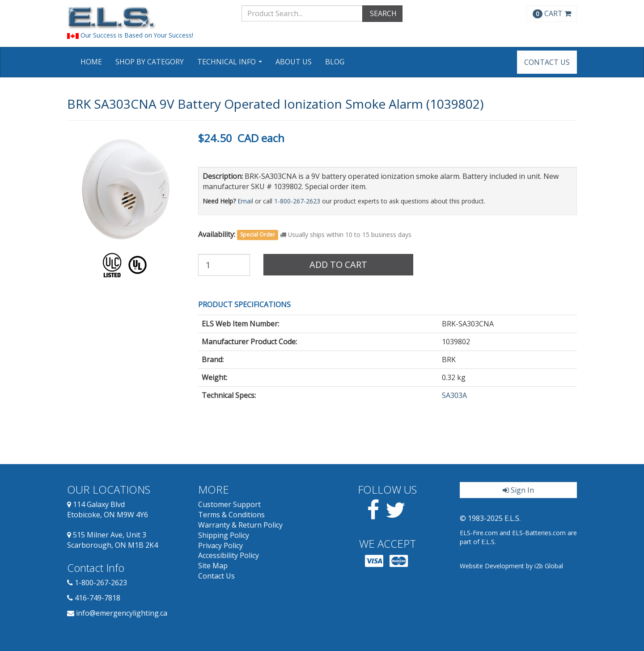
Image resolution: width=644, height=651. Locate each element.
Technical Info (231, 65)
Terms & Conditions (231, 515)
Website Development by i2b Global (511, 566)
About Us (294, 62)
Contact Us (547, 62)
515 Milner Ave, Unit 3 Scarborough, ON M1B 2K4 (112, 540)
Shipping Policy (224, 535)
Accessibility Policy (229, 555)
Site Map (213, 566)
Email (245, 201)
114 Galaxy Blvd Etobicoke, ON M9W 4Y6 (108, 509)
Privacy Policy (220, 545)
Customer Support (229, 504)
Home (91, 62)
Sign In (518, 490)
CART (552, 13)
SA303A (454, 395)
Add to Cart (338, 264)
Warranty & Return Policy (240, 525)
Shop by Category (150, 62)
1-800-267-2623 (297, 201)
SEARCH (382, 13)
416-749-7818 (97, 598)
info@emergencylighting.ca (122, 613)
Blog (335, 62)
